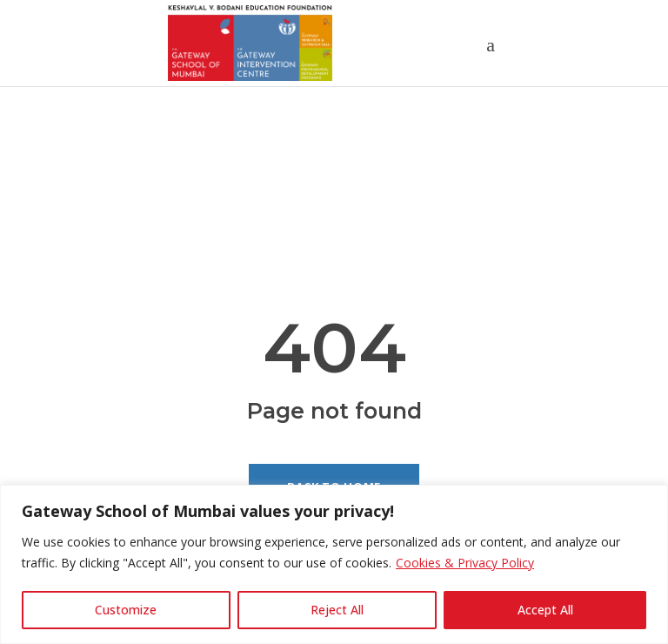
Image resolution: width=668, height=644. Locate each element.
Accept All (545, 610)
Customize (126, 610)
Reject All (337, 610)
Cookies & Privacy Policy (465, 563)
